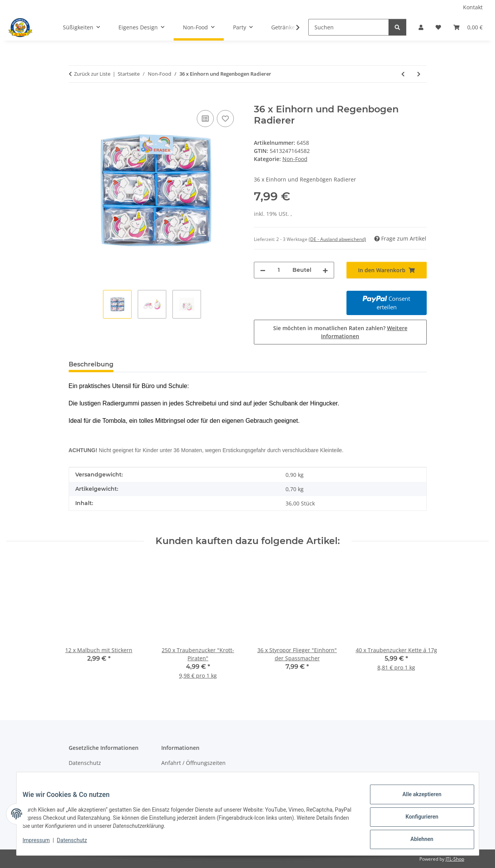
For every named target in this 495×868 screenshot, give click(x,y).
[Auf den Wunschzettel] (225, 119)
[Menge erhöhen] (325, 270)
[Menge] (279, 270)
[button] (421, 27)
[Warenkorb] (468, 27)
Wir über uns (178, 777)
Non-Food (295, 159)
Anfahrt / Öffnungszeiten (193, 763)
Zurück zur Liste (92, 74)
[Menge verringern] (263, 270)
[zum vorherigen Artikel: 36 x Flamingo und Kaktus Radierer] (403, 74)
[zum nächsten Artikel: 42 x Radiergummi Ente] (419, 74)
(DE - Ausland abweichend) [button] (337, 239)
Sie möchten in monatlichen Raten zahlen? (340, 332)
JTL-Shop (455, 859)
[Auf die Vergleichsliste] (205, 119)
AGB (74, 777)
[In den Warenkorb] (75, 100)
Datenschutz (78, 844)
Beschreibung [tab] (91, 364)
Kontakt (473, 7)
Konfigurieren (416, 821)
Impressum (42, 844)
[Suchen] (349, 27)
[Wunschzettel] (438, 27)
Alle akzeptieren (416, 800)
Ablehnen (416, 841)
